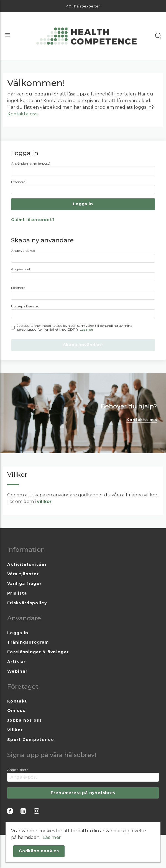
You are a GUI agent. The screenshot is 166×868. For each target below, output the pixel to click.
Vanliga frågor (24, 584)
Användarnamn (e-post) (31, 163)
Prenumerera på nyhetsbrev (83, 793)
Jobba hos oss (25, 720)
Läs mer (87, 329)
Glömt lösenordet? (33, 220)
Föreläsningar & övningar (38, 652)
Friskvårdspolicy (27, 603)
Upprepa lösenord (25, 306)
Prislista (17, 593)
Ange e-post (21, 269)
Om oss (16, 711)
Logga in (18, 633)
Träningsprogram (28, 642)
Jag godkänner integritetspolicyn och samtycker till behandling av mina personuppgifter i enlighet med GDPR (75, 328)
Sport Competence (31, 740)
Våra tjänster (23, 574)
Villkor (15, 730)
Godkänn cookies (39, 851)
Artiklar (16, 662)
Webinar (17, 671)
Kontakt (17, 701)
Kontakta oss (22, 114)
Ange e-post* (18, 770)
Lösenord (18, 182)
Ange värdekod (23, 251)
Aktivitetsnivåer (27, 564)
